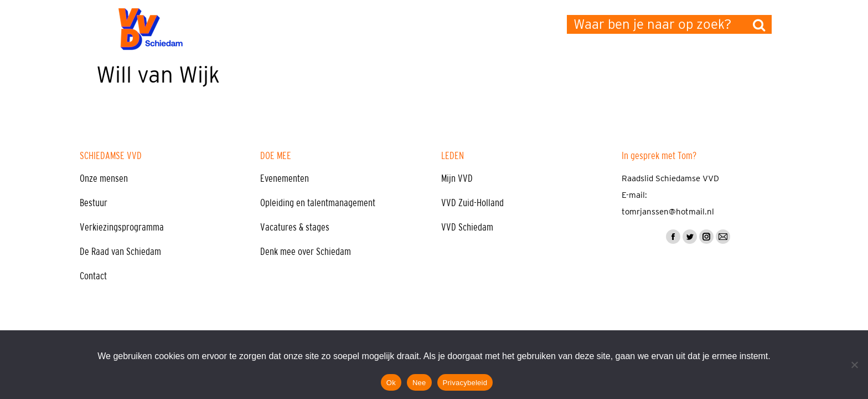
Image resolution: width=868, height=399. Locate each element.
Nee (419, 383)
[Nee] (854, 365)
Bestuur (94, 203)
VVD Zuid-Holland (472, 203)
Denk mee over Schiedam (306, 252)
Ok (391, 383)
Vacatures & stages (295, 227)
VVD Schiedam (467, 227)
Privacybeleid (465, 383)
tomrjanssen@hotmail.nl (668, 212)
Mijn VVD (457, 178)
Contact (93, 276)
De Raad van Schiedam (120, 252)
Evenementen (285, 178)
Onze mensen (104, 178)
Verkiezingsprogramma (122, 227)
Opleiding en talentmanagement (318, 203)
